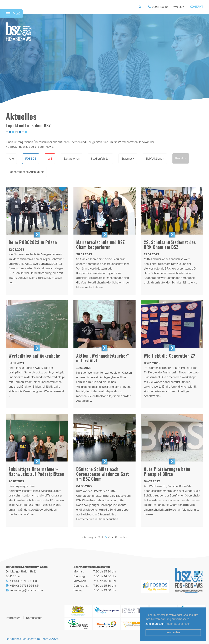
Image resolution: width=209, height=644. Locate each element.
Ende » (123, 537)
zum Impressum (155, 624)
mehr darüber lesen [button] (178, 624)
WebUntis (179, 7)
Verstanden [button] (173, 632)
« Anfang (88, 537)
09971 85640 (160, 7)
